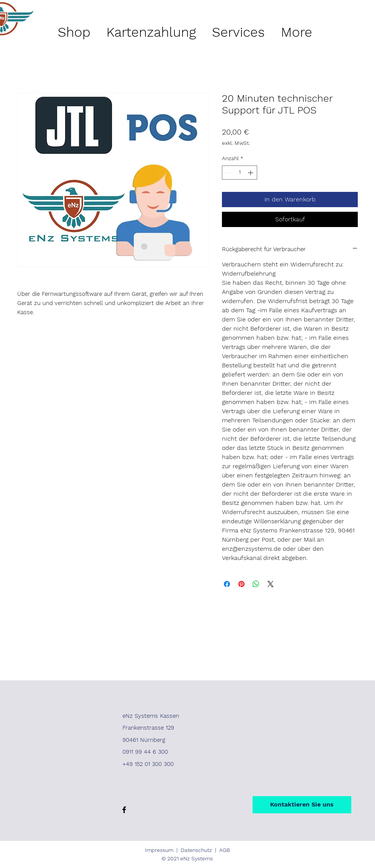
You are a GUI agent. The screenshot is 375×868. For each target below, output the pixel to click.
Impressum (159, 850)
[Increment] (251, 173)
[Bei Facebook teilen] (227, 584)
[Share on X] (271, 584)
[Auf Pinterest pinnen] (241, 584)
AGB (225, 850)
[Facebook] (124, 810)
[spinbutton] (240, 173)
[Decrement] (228, 173)
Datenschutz (196, 850)
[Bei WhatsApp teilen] (256, 584)
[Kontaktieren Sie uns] (302, 805)
